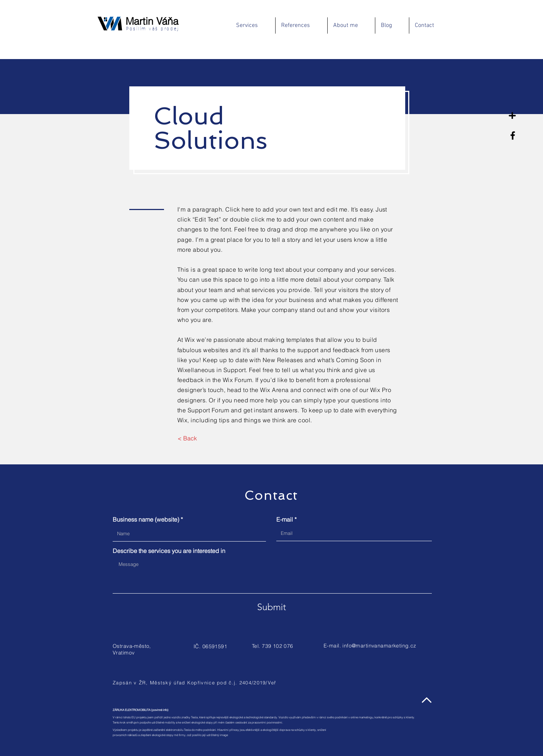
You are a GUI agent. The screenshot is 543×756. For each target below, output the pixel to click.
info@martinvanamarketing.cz (379, 646)
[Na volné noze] (513, 113)
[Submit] (271, 607)
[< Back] (187, 438)
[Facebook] (513, 135)
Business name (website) (146, 519)
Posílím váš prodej (151, 29)
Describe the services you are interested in (169, 551)
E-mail (285, 519)
